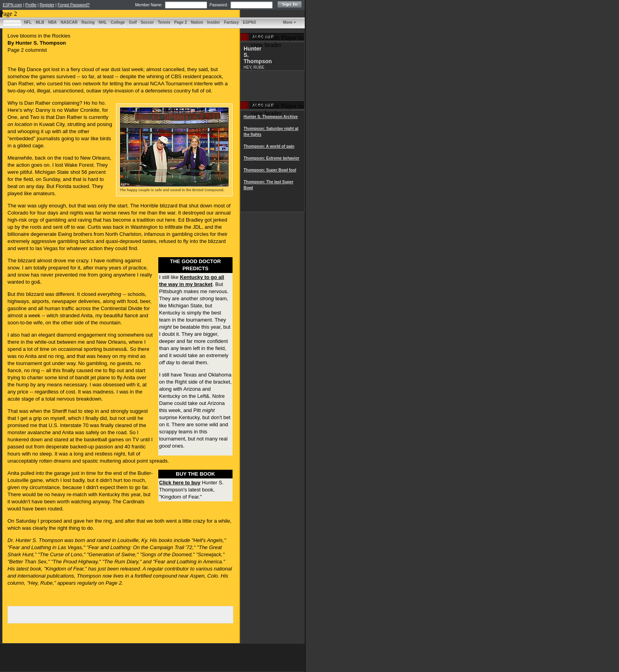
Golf (133, 22)
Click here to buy (180, 483)
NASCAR (69, 22)
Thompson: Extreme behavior (271, 158)
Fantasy (231, 22)
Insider (214, 22)
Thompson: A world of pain (269, 146)
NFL (28, 22)
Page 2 (180, 22)
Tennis (164, 22)
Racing (88, 22)
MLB (40, 22)
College (118, 22)
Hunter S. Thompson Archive (271, 117)
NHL (103, 22)
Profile (31, 5)
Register (47, 5)
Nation (197, 22)
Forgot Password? (74, 5)
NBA (53, 22)
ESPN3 (249, 22)
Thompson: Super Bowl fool (270, 170)
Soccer (147, 22)
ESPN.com (12, 5)
